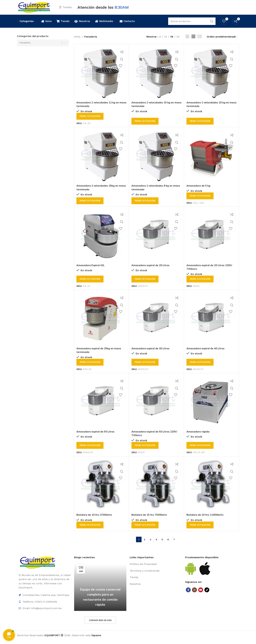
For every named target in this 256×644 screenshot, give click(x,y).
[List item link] (156, 568)
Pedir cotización (90, 120)
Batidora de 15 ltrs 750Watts (151, 519)
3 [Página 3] (151, 543)
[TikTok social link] (207, 594)
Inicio (78, 41)
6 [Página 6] (168, 543)
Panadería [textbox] (25, 46)
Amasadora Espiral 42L (91, 269)
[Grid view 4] (200, 41)
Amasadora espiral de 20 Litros (152, 269)
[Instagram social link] (194, 594)
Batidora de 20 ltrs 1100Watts (207, 519)
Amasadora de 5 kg (199, 189)
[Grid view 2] (187, 41)
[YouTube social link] (201, 594)
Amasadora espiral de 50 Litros (97, 435)
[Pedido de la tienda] (223, 41)
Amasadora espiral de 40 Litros (207, 352)
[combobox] (43, 47)
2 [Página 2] (145, 543)
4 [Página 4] (156, 543)
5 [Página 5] (162, 543)
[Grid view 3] (193, 41)
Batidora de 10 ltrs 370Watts (96, 519)
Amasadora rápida (198, 435)
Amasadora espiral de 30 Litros (152, 352)
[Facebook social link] (188, 594)
